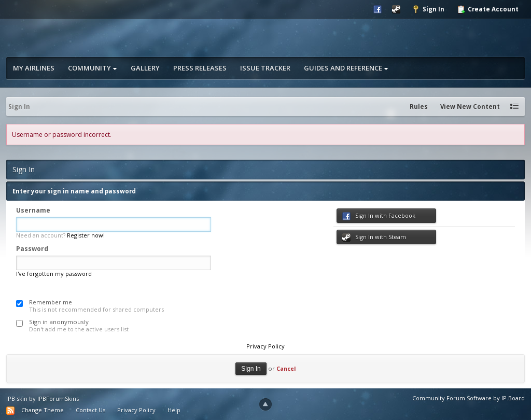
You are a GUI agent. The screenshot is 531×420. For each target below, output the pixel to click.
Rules (419, 107)
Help (174, 410)
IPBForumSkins (58, 398)
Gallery (145, 68)
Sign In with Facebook (379, 216)
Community (93, 68)
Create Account (488, 9)
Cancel (286, 369)
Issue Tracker (265, 68)
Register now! (86, 235)
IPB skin (17, 398)
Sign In (428, 9)
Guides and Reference (346, 68)
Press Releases (200, 68)
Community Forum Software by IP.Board (469, 398)
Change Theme (43, 410)
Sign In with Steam (374, 237)
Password (32, 249)
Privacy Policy (265, 346)
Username (33, 210)
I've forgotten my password (54, 274)
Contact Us (90, 410)
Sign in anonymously (59, 322)
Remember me (51, 302)
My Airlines (34, 68)
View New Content (470, 107)
